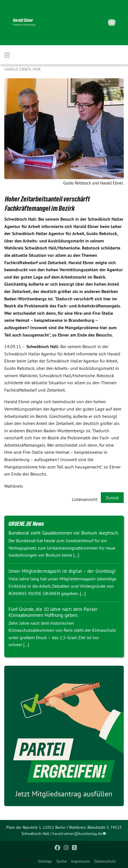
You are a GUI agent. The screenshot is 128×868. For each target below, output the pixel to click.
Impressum (80, 861)
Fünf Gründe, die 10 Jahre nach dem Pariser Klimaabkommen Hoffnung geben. (53, 612)
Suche (61, 861)
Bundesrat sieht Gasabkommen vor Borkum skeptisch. (64, 533)
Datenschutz (105, 861)
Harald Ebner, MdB (22, 69)
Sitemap (45, 861)
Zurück (112, 498)
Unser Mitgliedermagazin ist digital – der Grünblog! (62, 571)
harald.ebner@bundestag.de (77, 834)
